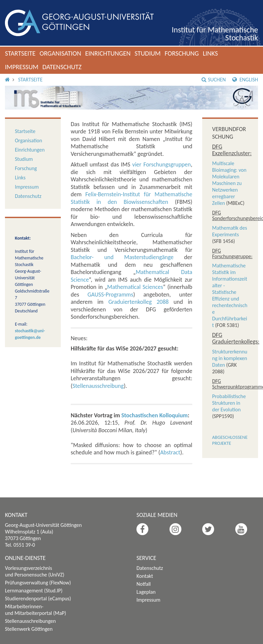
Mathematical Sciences (135, 287)
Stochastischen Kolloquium (154, 415)
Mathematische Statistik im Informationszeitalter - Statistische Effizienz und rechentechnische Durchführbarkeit (230, 295)
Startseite (20, 53)
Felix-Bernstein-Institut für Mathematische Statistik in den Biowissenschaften (131, 198)
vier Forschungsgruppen (161, 164)
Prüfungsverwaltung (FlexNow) (38, 583)
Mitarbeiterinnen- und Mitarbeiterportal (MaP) (36, 610)
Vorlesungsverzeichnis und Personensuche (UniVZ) (35, 571)
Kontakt (145, 576)
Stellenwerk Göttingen (29, 629)
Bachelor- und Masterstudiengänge (122, 257)
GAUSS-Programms (111, 295)
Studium (148, 53)
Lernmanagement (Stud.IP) (34, 591)
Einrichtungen (108, 53)
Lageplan (146, 592)
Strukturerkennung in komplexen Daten (230, 358)
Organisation (60, 53)
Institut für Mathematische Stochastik (215, 34)
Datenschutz (62, 67)
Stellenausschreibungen (30, 621)
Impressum (22, 67)
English (245, 80)
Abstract (170, 452)
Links (210, 53)
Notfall (144, 584)
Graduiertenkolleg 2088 (138, 302)
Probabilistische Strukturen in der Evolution (229, 403)
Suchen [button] (214, 80)
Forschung (182, 53)
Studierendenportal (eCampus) (38, 598)
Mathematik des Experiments (230, 231)
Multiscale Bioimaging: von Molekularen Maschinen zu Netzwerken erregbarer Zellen (229, 183)
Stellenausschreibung (98, 386)
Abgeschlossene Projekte (230, 440)
